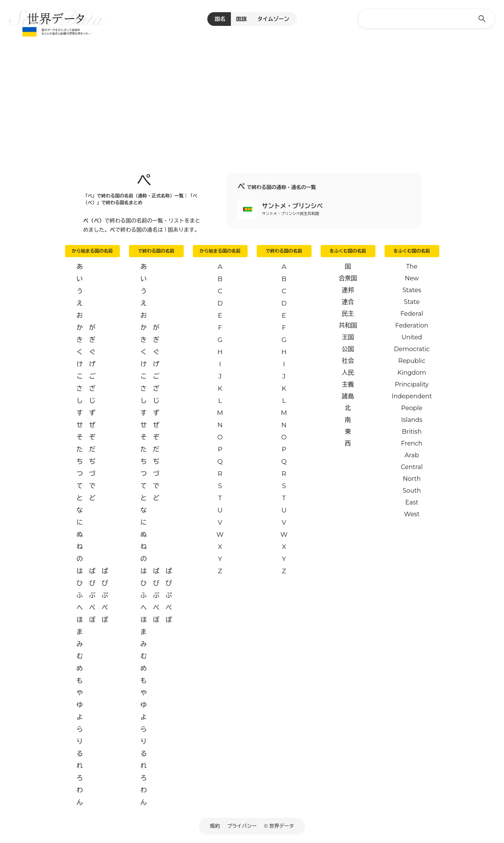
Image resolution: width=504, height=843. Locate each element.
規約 (215, 826)
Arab (412, 455)
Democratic (412, 349)
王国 (348, 337)
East (412, 502)
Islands (412, 420)
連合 (348, 302)
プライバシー (242, 826)
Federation (412, 325)
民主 (348, 314)
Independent (412, 396)
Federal (412, 314)
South (412, 491)
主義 (348, 384)
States (412, 290)
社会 (348, 361)
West (412, 514)
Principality (412, 384)
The (412, 266)
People (412, 408)
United (412, 337)
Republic (412, 361)
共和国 (348, 325)
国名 (220, 19)
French (412, 443)
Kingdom (412, 373)
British (412, 432)
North (412, 479)
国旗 (242, 19)
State (412, 302)
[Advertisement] (252, 95)
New (412, 278)
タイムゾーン (273, 19)
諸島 (348, 396)
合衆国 (348, 278)
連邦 (348, 290)
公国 (348, 349)
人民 (348, 373)
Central (412, 467)
